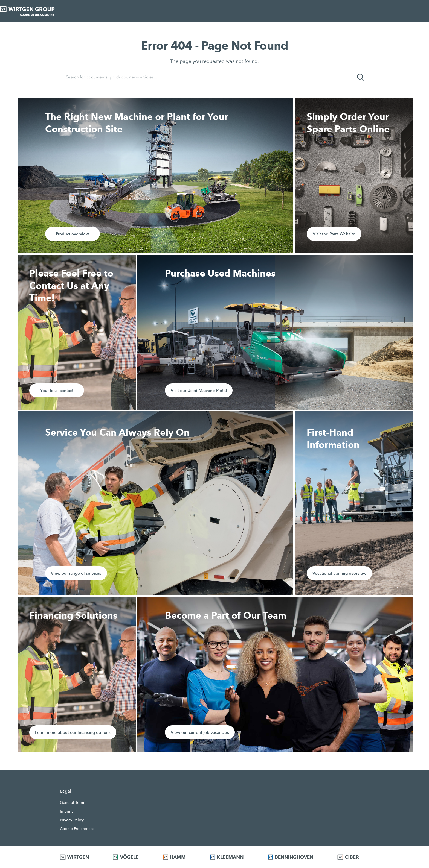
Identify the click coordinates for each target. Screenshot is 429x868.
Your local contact (57, 390)
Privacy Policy (72, 820)
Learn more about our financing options (73, 732)
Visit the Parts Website (334, 234)
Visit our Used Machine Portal (199, 390)
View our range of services (76, 573)
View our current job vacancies (200, 732)
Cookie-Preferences (77, 829)
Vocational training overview (339, 573)
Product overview (72, 234)
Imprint (66, 811)
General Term (72, 802)
